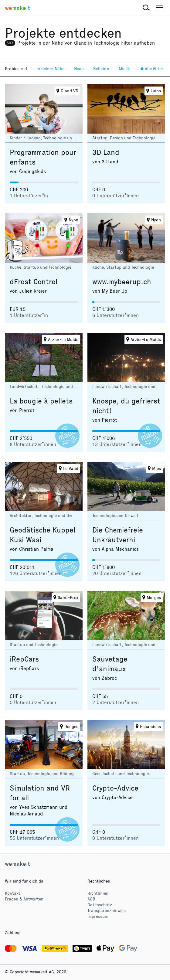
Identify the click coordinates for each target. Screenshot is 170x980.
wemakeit (17, 864)
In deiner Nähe (50, 69)
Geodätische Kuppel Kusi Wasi (42, 535)
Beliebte (101, 69)
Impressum (98, 916)
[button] (146, 8)
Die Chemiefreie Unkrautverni (118, 535)
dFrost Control (34, 282)
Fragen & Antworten (24, 899)
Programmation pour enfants (43, 157)
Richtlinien (98, 893)
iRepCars (24, 659)
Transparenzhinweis (107, 911)
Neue (79, 69)
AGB (91, 899)
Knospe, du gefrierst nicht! (126, 406)
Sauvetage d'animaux (110, 664)
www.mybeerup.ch (122, 282)
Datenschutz (100, 905)
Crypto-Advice (115, 788)
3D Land (106, 152)
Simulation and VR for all (40, 793)
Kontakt (13, 893)
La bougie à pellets (41, 401)
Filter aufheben (138, 43)
